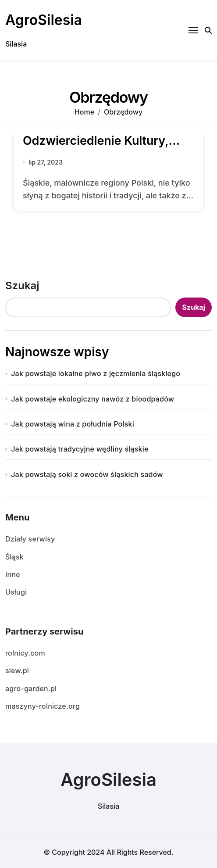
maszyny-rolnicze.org (43, 706)
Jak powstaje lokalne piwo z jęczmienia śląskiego (96, 373)
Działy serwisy (30, 539)
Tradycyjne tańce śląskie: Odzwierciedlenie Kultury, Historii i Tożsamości (96, 141)
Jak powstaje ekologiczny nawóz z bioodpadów (92, 399)
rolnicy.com (25, 653)
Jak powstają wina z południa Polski (73, 424)
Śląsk (14, 557)
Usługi (16, 592)
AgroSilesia (44, 20)
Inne (13, 574)
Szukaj (22, 285)
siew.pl (17, 671)
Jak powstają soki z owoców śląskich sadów (87, 474)
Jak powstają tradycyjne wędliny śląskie (80, 449)
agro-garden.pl (31, 689)
